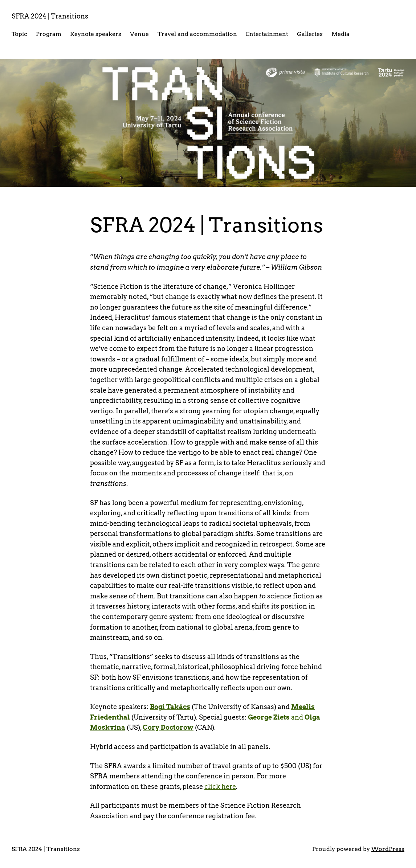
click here (220, 787)
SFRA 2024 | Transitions (50, 16)
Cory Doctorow (168, 727)
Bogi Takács (170, 707)
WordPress (388, 849)
